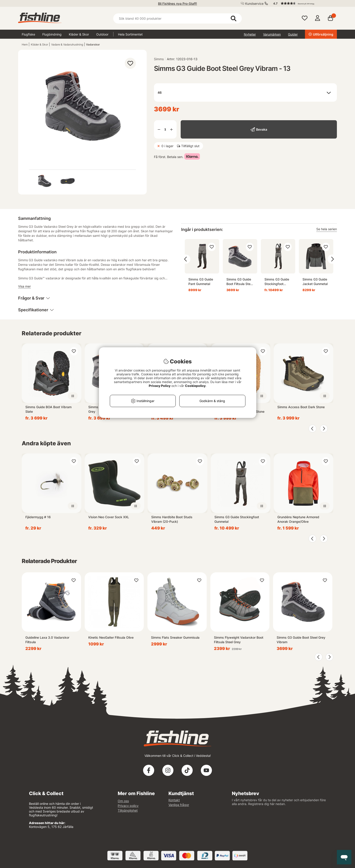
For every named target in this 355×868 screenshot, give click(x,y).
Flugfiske (28, 34)
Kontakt (174, 800)
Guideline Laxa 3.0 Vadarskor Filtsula (47, 640)
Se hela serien (327, 229)
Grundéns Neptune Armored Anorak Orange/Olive (298, 519)
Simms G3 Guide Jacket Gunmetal (315, 282)
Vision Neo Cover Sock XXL (109, 517)
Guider (293, 34)
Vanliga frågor (179, 805)
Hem (25, 44)
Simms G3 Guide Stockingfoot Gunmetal (277, 282)
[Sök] (177, 18)
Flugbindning (52, 34)
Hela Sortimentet (130, 34)
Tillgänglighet (128, 810)
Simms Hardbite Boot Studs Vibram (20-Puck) (172, 519)
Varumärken (272, 34)
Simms (159, 59)
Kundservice (254, 4)
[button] (303, 3)
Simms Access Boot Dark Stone (301, 407)
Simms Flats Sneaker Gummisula (175, 637)
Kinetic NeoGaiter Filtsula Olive (111, 637)
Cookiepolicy (195, 386)
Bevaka (262, 129)
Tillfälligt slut (190, 146)
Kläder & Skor (79, 34)
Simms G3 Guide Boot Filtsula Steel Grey (240, 282)
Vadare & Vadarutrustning (67, 44)
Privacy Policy (160, 386)
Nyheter (250, 34)
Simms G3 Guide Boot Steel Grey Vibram (301, 640)
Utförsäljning (321, 34)
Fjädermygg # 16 (38, 517)
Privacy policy (128, 806)
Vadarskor (93, 44)
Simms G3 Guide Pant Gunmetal (201, 282)
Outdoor (102, 34)
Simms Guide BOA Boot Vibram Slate (48, 409)
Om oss (123, 801)
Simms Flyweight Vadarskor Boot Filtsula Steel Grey (239, 640)
